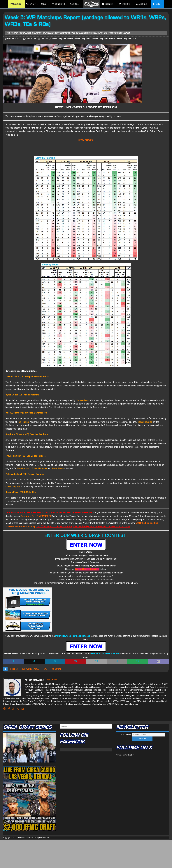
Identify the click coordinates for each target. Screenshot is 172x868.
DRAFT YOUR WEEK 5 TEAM (105, 654)
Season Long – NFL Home (103, 39)
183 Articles (52, 680)
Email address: (142, 735)
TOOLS (45, 4)
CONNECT (110, 4)
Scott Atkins (31, 39)
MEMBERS (18, 4)
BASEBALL (76, 4)
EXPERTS (127, 4)
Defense (14, 669)
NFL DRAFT (32, 4)
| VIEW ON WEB (85, 140)
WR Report (56, 669)
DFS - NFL (45, 39)
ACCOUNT (144, 4)
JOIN (159, 4)
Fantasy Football (31, 669)
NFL (45, 669)
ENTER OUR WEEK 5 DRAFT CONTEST (85, 535)
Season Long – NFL (82, 39)
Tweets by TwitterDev (125, 755)
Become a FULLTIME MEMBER (36, 516)
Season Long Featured (126, 39)
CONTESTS (61, 4)
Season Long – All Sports (62, 39)
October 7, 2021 (14, 39)
